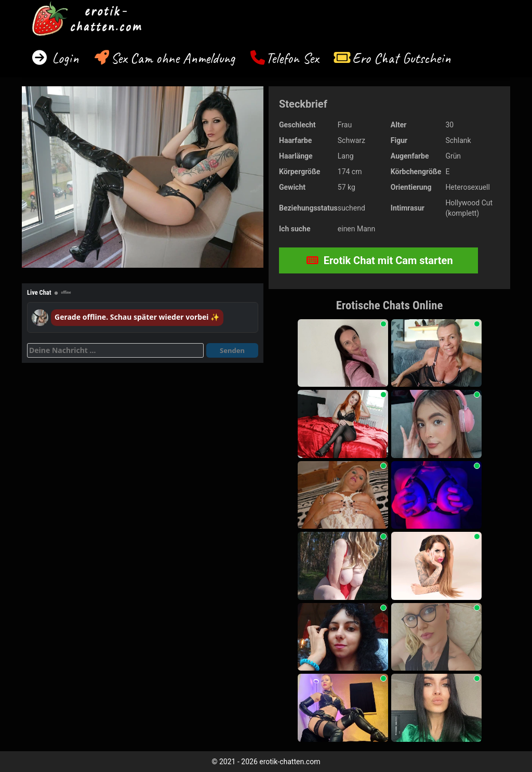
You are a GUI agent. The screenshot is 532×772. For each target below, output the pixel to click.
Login (64, 58)
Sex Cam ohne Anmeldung (173, 58)
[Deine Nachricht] (115, 350)
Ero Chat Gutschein (402, 58)
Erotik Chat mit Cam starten (380, 260)
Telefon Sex (292, 58)
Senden (232, 350)
